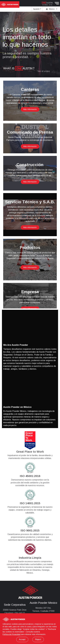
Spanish (37, 10)
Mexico (52, 9)
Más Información (30, 109)
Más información (30, 146)
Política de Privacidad (11, 634)
